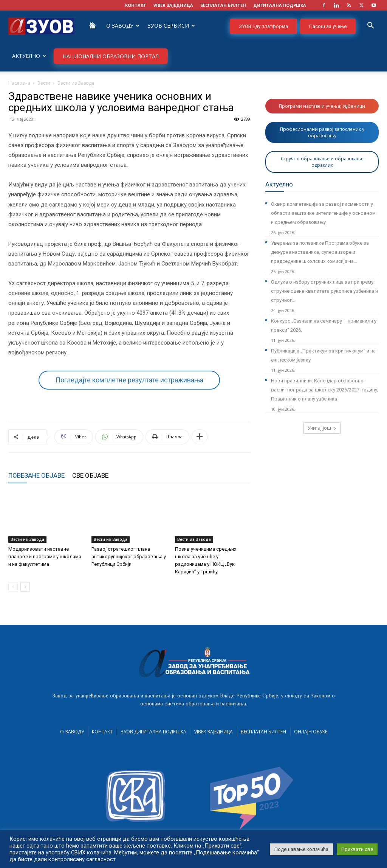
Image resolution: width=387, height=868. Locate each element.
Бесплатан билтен (263, 732)
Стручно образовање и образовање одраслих (322, 162)
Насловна (19, 83)
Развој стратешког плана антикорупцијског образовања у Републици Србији (129, 557)
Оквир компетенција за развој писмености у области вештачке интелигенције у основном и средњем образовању (323, 213)
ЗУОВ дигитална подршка (153, 732)
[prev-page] (13, 587)
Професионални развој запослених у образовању (322, 132)
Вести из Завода (27, 539)
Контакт (102, 732)
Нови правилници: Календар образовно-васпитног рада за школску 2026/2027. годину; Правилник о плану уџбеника (325, 390)
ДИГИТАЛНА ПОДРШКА (280, 5)
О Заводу (123, 26)
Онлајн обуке (311, 732)
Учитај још (322, 428)
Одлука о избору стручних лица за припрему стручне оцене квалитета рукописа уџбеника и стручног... (324, 291)
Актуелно (29, 56)
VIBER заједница (173, 5)
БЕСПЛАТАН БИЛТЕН (223, 5)
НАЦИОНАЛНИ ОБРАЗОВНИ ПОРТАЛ (111, 56)
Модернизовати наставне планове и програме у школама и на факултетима (45, 557)
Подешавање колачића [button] (301, 849)
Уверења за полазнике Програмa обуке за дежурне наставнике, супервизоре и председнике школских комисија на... (320, 252)
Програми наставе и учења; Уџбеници (322, 106)
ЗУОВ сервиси (171, 26)
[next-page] (25, 587)
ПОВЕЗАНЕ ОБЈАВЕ (36, 475)
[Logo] (42, 26)
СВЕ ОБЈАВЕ (90, 475)
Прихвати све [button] (357, 849)
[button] (370, 26)
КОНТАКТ (136, 5)
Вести (44, 83)
